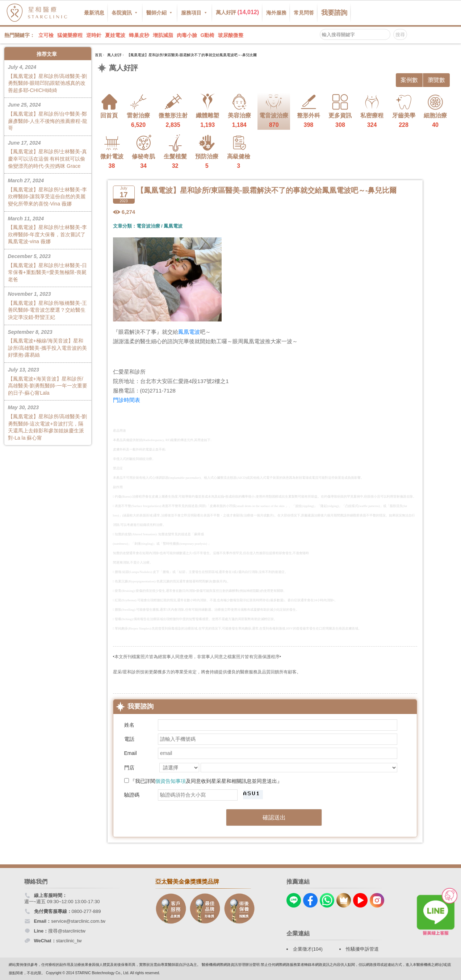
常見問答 (304, 13)
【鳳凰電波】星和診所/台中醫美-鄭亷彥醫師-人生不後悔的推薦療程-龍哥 (48, 116)
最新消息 (94, 13)
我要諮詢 (334, 13)
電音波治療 (148, 226)
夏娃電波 (115, 35)
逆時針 (94, 35)
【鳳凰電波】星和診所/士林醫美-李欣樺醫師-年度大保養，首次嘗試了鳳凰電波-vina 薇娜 (48, 230)
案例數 (409, 80)
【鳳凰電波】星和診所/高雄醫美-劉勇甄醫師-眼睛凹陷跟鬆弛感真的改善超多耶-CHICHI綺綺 (48, 78)
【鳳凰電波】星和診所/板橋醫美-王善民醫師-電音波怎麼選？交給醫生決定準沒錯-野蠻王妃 (48, 305)
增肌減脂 (163, 35)
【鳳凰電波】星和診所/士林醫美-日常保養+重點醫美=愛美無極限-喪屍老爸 (48, 268)
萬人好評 (238, 12)
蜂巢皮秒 (139, 35)
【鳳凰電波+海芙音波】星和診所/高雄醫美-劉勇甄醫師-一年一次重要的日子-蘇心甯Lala (48, 381)
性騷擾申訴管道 (362, 949)
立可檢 (46, 35)
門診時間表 (127, 400)
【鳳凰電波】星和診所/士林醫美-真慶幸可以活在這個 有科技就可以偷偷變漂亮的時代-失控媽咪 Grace (48, 154)
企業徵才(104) (308, 949)
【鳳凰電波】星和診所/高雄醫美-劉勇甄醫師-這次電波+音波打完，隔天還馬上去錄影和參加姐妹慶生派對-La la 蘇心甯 (48, 422)
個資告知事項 (171, 781)
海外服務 (276, 13)
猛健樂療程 (70, 35)
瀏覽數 (436, 80)
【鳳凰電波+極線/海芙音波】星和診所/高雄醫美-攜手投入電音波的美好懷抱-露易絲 (48, 343)
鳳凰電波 (173, 226)
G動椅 (208, 35)
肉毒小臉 (187, 35)
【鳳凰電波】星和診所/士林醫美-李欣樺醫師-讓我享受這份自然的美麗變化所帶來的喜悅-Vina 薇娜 (48, 192)
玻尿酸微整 (231, 35)
